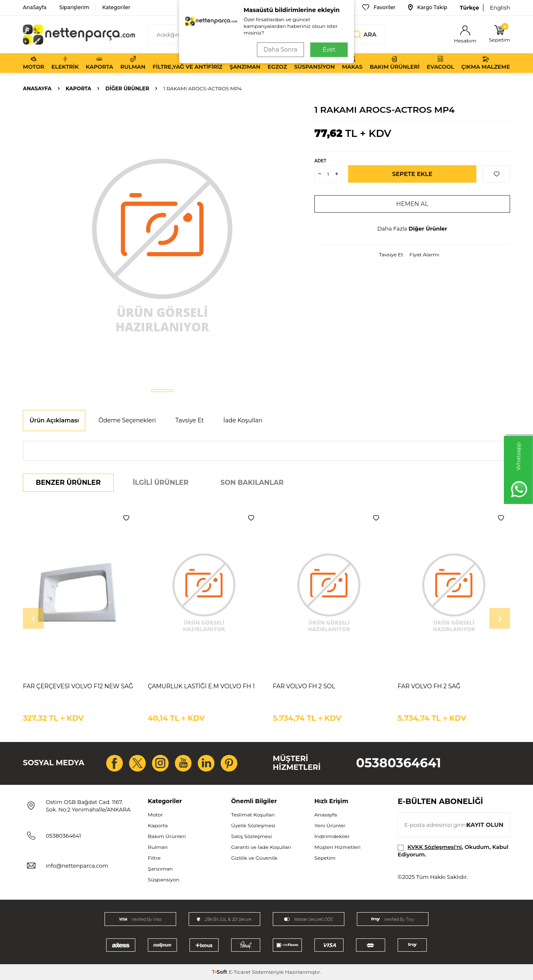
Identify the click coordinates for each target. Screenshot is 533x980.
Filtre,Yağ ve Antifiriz (187, 63)
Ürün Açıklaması (54, 420)
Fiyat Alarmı (424, 254)
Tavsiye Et (391, 254)
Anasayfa (37, 88)
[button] (162, 391)
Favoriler (379, 7)
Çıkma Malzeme (486, 63)
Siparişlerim (75, 7)
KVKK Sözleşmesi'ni (435, 847)
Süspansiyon (315, 63)
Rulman (133, 63)
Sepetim (325, 858)
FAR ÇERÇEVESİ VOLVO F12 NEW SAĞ (78, 686)
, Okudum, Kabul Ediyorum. (453, 850)
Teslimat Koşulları (253, 815)
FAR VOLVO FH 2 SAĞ (429, 686)
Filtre (154, 858)
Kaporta (100, 63)
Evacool (441, 63)
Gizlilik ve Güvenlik (254, 858)
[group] (162, 244)
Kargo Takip (428, 7)
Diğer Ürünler (127, 88)
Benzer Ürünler (68, 483)
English (500, 7)
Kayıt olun (485, 825)
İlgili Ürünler (161, 483)
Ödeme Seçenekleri (127, 420)
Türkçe (469, 7)
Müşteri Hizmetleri (337, 847)
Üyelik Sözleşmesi (253, 825)
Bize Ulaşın (331, 7)
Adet (320, 161)
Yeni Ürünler (330, 825)
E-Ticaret (240, 972)
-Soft (220, 972)
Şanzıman (245, 63)
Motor (34, 63)
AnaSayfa (35, 7)
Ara (365, 35)
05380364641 (399, 763)
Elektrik (65, 63)
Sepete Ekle (412, 174)
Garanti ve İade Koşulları (261, 847)
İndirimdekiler (332, 836)
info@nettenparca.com (77, 866)
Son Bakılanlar (252, 483)
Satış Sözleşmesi (252, 836)
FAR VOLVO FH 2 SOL (304, 686)
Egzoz (278, 63)
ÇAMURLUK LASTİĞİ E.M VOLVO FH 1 (201, 686)
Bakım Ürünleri (395, 63)
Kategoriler (116, 7)
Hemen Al (412, 204)
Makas (352, 63)
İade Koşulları (243, 420)
